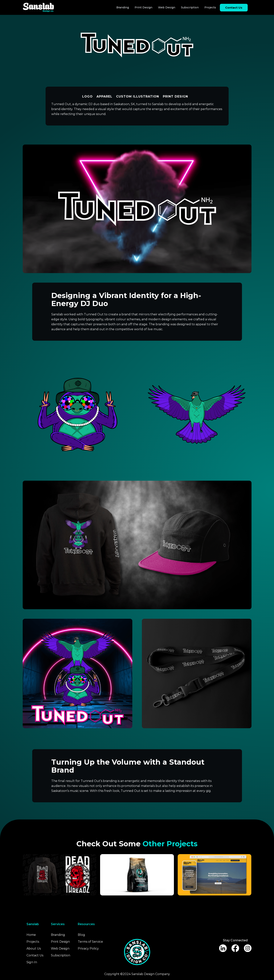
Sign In (32, 962)
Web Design (167, 7)
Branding (123, 7)
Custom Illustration (138, 96)
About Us (34, 948)
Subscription (190, 7)
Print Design (143, 7)
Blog (81, 935)
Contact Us (35, 955)
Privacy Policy (88, 948)
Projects (210, 7)
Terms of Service (90, 942)
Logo (87, 96)
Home (31, 935)
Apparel (104, 96)
